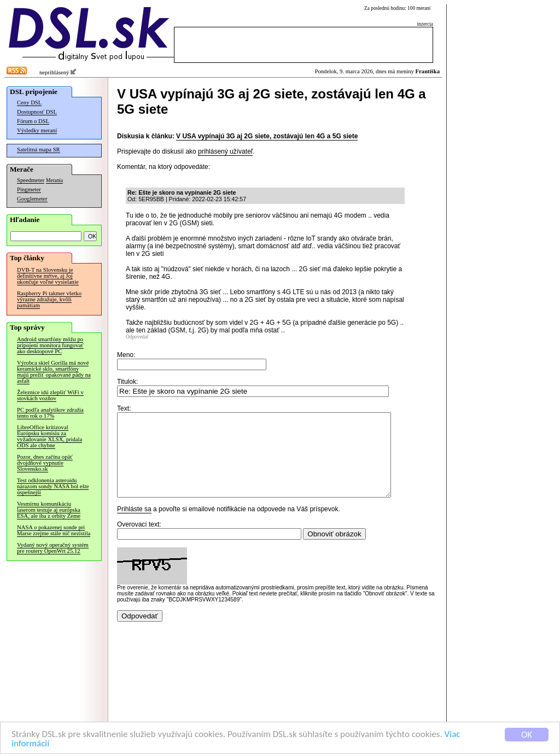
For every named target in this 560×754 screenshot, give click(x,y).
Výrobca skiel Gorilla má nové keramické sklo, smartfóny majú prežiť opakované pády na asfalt (54, 372)
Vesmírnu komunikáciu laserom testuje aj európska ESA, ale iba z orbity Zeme (49, 510)
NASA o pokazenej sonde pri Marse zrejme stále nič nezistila (54, 530)
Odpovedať (137, 337)
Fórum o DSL (33, 121)
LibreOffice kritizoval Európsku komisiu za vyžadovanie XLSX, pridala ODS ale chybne (49, 436)
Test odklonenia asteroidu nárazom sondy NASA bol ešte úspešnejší (53, 486)
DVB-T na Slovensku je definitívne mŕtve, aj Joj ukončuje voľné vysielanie (48, 276)
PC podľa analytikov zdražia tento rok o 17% (50, 413)
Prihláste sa (134, 525)
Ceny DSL (29, 103)
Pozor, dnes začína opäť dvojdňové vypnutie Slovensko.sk (45, 463)
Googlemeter (32, 199)
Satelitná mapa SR (39, 150)
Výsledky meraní (37, 130)
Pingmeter (29, 189)
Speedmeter (31, 180)
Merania (54, 180)
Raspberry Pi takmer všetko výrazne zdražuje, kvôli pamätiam (49, 299)
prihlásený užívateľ (225, 151)
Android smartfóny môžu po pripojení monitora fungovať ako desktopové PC (50, 345)
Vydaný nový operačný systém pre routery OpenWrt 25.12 (53, 548)
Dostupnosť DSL (37, 112)
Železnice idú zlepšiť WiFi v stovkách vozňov (50, 395)
